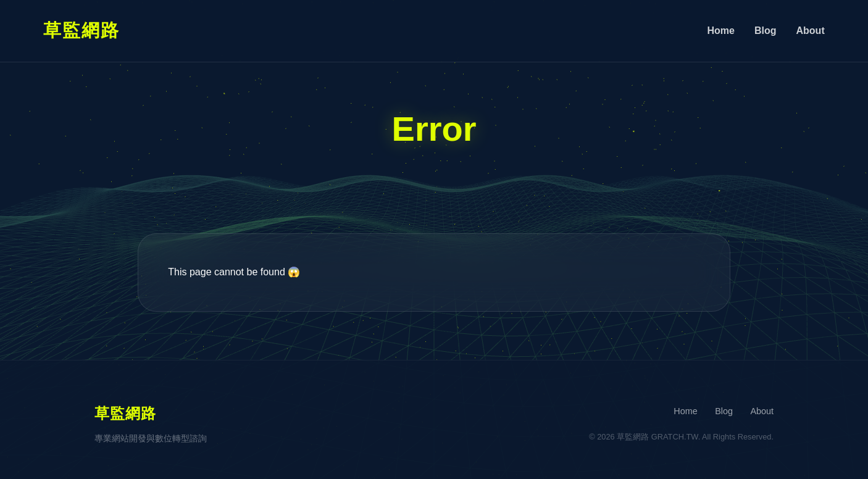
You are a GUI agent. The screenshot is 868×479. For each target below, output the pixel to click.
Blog (766, 31)
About (811, 31)
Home (721, 31)
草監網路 (81, 30)
